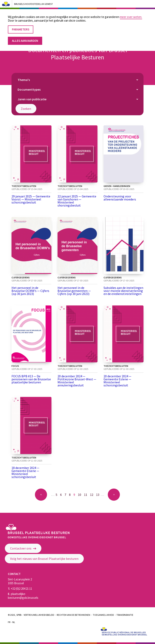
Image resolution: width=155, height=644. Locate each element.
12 (92, 495)
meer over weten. (131, 14)
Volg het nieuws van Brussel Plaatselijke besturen (44, 559)
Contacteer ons (23, 548)
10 (80, 495)
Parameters (21, 27)
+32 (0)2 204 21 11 (20, 589)
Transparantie (125, 615)
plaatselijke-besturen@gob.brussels (23, 596)
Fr (9, 622)
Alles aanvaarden (25, 38)
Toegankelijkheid (103, 615)
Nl (14, 622)
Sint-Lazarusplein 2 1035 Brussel (20, 581)
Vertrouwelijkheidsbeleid (39, 615)
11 (86, 495)
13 (98, 495)
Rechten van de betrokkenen (73, 615)
